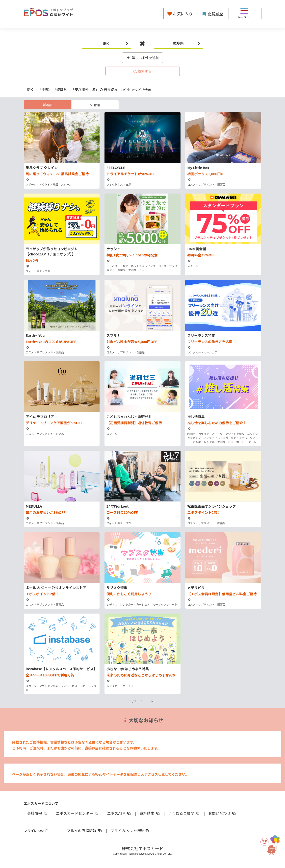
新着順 (47, 105)
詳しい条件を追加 (142, 58)
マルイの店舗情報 (85, 831)
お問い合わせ (222, 813)
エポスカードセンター (78, 813)
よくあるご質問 (184, 813)
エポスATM (119, 813)
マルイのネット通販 (130, 831)
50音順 (95, 105)
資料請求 (150, 813)
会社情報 (38, 813)
